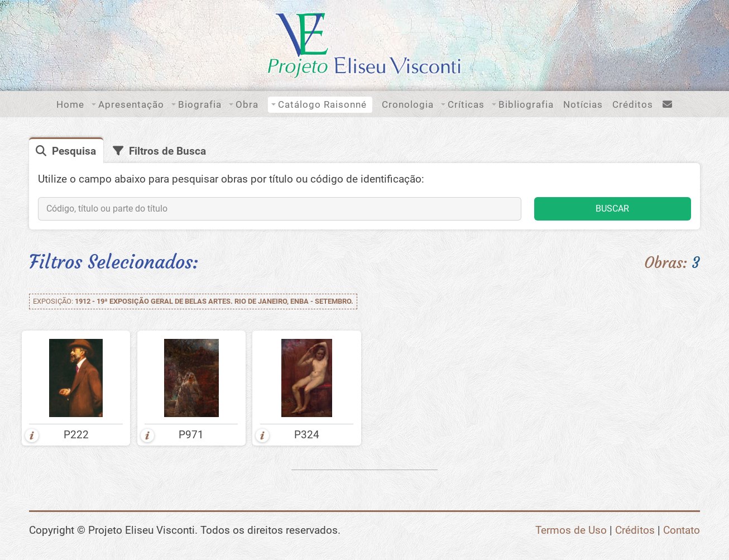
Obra (247, 104)
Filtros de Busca (167, 151)
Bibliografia (526, 104)
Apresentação (131, 104)
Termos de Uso (571, 530)
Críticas (466, 104)
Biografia (200, 104)
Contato (682, 530)
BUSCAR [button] (612, 209)
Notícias (583, 104)
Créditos (633, 104)
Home (70, 104)
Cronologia (408, 104)
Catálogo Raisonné (322, 104)
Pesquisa (74, 151)
